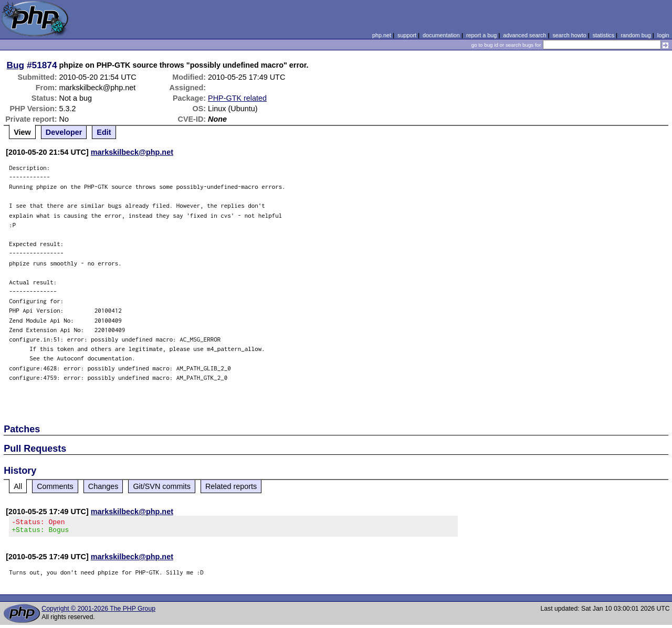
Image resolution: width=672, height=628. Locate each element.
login (663, 35)
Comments (55, 486)
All (18, 486)
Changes (103, 486)
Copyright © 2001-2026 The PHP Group (98, 612)
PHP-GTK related (237, 98)
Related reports (231, 486)
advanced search (524, 35)
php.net (382, 35)
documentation (441, 35)
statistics (603, 35)
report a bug (481, 35)
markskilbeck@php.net (132, 152)
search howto (569, 35)
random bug (636, 35)
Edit (104, 132)
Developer (64, 132)
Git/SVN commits (162, 486)
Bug (16, 65)
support (407, 35)
